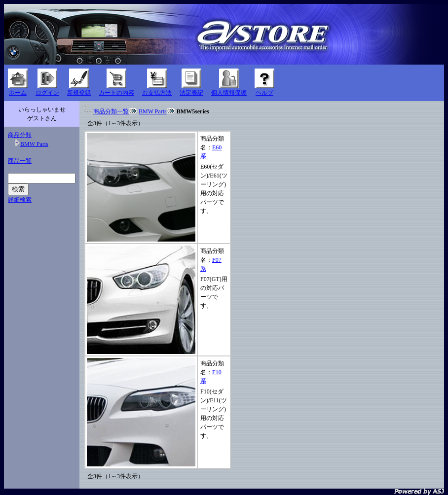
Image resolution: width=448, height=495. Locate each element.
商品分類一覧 (111, 111)
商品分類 (20, 135)
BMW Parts (34, 144)
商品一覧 (20, 161)
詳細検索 (20, 200)
